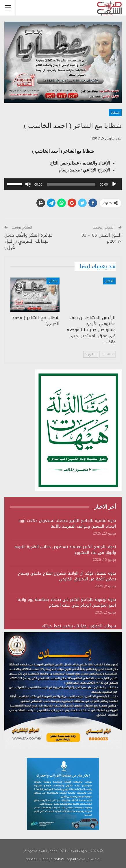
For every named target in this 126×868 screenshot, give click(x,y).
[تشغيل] (114, 184)
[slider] (71, 184)
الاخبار (109, 281)
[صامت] (28, 184)
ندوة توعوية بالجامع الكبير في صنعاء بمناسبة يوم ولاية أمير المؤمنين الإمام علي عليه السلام (67, 602)
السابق (108, 354)
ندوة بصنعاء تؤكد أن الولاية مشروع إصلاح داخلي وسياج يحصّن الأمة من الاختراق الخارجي (67, 576)
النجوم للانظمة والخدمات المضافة (51, 859)
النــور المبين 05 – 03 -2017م (102, 238)
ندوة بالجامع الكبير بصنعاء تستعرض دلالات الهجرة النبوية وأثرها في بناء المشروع (65, 550)
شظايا (115, 112)
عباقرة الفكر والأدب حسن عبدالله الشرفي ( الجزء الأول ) (28, 241)
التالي (91, 354)
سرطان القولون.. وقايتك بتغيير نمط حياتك (79, 626)
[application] (63, 184)
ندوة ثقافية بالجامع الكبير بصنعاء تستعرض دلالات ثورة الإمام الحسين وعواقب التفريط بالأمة (67, 523)
